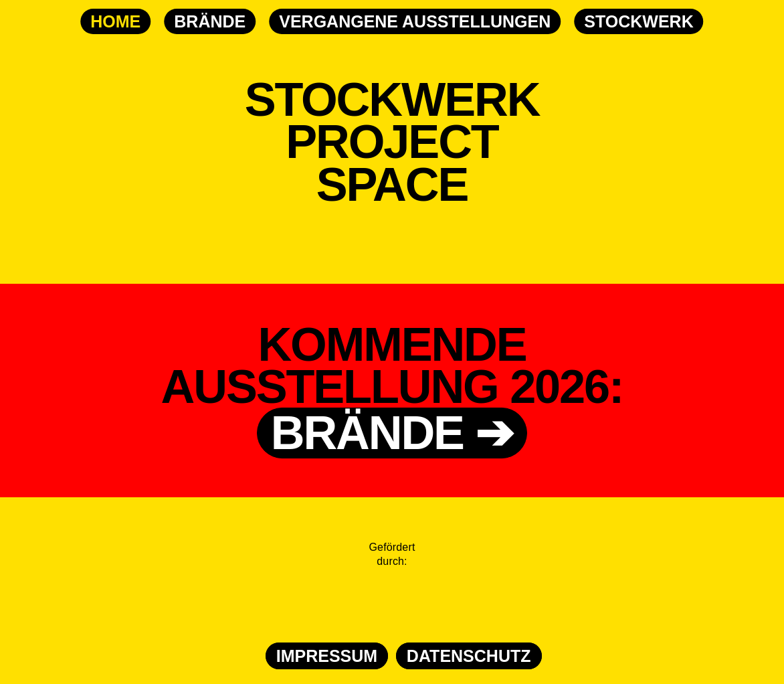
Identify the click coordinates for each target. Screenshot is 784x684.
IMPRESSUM (327, 656)
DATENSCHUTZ (469, 656)
